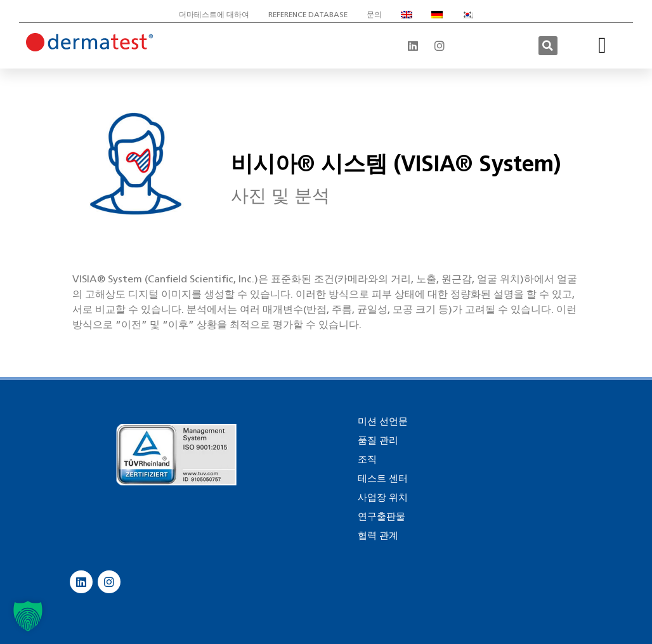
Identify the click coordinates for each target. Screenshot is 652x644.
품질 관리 (378, 440)
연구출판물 (381, 516)
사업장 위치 (383, 497)
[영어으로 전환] (407, 15)
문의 (374, 14)
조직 (367, 459)
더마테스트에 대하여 (214, 14)
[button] (548, 46)
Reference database (308, 14)
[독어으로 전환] (437, 15)
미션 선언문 (383, 421)
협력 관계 (378, 536)
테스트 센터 (383, 478)
